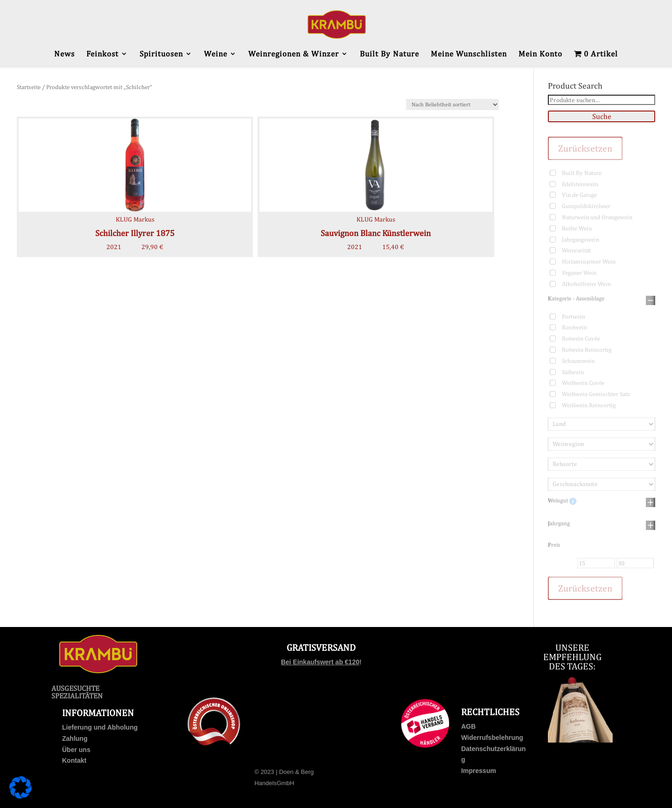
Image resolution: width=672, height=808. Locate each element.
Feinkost (102, 54)
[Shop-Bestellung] (452, 104)
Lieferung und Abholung (100, 727)
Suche (602, 116)
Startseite (29, 87)
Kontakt (74, 760)
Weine (216, 54)
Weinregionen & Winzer (294, 54)
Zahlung (75, 738)
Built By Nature (389, 54)
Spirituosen (161, 54)
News (64, 54)
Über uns (76, 750)
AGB (468, 726)
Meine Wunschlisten (469, 54)
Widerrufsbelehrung (492, 738)
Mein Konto (540, 54)
